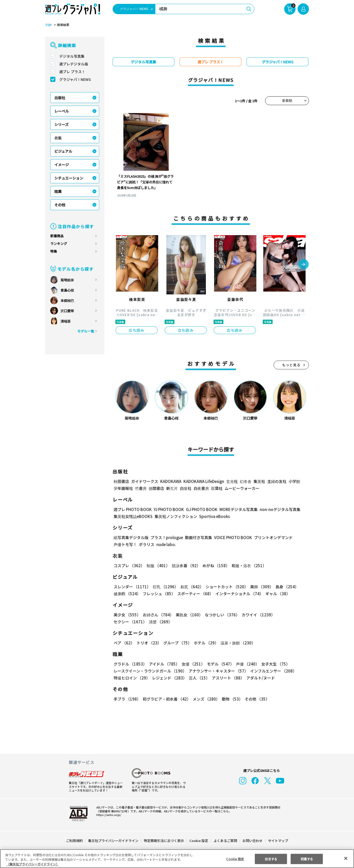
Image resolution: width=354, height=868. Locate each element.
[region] (177, 859)
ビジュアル (63, 151)
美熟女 (188, 615)
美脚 (259, 587)
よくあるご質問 (225, 841)
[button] (304, 265)
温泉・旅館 (237, 643)
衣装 (58, 138)
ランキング (59, 244)
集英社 (259, 481)
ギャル (277, 594)
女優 (192, 664)
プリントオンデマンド (271, 537)
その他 (60, 205)
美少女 (127, 615)
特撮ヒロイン (132, 678)
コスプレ (129, 565)
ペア (124, 643)
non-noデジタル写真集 (276, 509)
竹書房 (141, 488)
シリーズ (61, 124)
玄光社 (231, 481)
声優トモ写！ (125, 544)
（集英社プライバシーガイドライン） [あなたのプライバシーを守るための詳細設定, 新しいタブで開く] (33, 864)
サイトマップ (278, 841)
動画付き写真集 (198, 537)
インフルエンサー (273, 671)
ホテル (205, 643)
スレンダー (132, 587)
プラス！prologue (166, 537)
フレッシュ (158, 594)
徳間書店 (156, 488)
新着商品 (57, 236)
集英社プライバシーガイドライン (113, 841)
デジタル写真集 (72, 56)
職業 (58, 191)
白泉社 (186, 488)
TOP (48, 25)
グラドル (130, 664)
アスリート (227, 678)
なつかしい (221, 615)
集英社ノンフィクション (175, 516)
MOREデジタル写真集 (235, 509)
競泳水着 (185, 565)
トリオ (149, 643)
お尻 (190, 587)
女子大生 (273, 664)
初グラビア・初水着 (166, 699)
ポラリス (147, 544)
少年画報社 (123, 488)
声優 (246, 664)
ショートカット (225, 587)
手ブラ (127, 699)
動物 (231, 699)
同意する (307, 859)
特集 (54, 251)
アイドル (164, 664)
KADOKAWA (171, 481)
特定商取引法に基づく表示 (164, 841)
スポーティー (194, 594)
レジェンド (169, 678)
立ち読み (137, 330)
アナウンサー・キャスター (218, 671)
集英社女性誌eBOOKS (133, 516)
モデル (219, 664)
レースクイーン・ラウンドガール (150, 671)
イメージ (62, 165)
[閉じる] (346, 858)
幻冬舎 (245, 481)
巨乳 (165, 587)
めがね (215, 565)
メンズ (205, 699)
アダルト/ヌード (259, 678)
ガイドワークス (145, 481)
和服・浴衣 (247, 565)
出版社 (60, 98)
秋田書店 (121, 481)
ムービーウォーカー (242, 488)
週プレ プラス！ (72, 72)
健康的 (127, 594)
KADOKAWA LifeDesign (203, 481)
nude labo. (166, 544)
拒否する (271, 859)
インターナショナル (238, 594)
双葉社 (217, 488)
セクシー (291, 615)
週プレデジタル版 (74, 64)
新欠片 (172, 488)
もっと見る (291, 365)
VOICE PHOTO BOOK (232, 537)
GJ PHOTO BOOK (199, 509)
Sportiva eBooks (213, 516)
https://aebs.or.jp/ (108, 815)
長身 (284, 587)
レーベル (62, 111)
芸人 (198, 678)
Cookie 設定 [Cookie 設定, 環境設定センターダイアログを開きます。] (235, 859)
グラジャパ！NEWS (75, 79)
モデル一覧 (86, 331)
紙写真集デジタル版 (131, 537)
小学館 (294, 481)
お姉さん (157, 615)
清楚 (125, 622)
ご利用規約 (75, 841)
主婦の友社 (276, 481)
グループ (177, 643)
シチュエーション (69, 178)
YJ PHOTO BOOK (167, 509)
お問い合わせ (252, 841)
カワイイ (256, 615)
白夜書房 (201, 488)
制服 (157, 565)
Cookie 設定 (199, 841)
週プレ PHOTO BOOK (132, 509)
